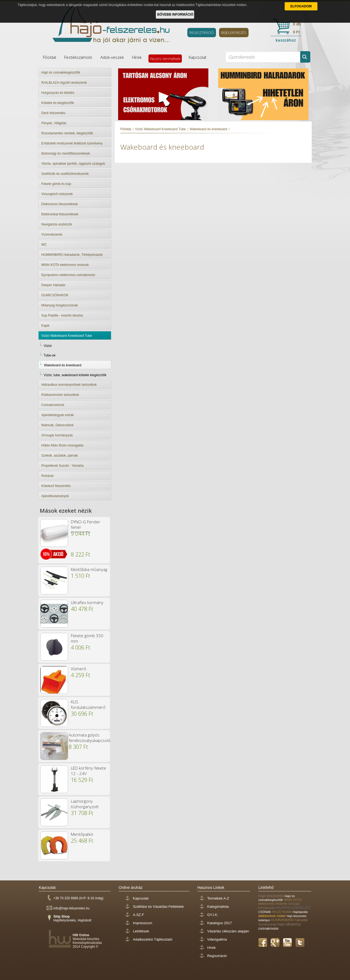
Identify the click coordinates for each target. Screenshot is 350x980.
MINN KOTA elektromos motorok (65, 265)
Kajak (45, 326)
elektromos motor (273, 916)
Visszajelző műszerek (57, 194)
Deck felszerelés (53, 113)
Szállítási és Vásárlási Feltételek (158, 907)
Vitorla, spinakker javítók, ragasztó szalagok (73, 164)
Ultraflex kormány (87, 602)
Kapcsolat (198, 57)
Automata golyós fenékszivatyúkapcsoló (90, 738)
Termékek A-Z (218, 898)
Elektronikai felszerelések (60, 214)
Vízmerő (78, 669)
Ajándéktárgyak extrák (58, 415)
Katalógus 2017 (220, 923)
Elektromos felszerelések (59, 204)
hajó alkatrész (289, 924)
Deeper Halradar (53, 285)
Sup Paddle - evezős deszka (62, 315)
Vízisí (48, 346)
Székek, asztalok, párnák (59, 456)
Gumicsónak (268, 924)
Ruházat (47, 476)
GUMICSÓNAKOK (55, 295)
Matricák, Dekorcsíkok (57, 425)
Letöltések (141, 931)
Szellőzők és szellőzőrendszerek (65, 174)
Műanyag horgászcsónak (59, 305)
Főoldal (49, 57)
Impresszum (143, 923)
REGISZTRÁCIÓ (202, 33)
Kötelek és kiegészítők (58, 103)
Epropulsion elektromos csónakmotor (68, 275)
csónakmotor (269, 928)
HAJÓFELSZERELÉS (293, 908)
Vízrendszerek (52, 234)
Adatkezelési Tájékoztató (153, 939)
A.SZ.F (138, 915)
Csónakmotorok (53, 405)
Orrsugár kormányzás (57, 435)
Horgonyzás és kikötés (58, 93)
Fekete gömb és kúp (56, 184)
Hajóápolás (300, 912)
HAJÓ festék (282, 912)
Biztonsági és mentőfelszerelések (66, 153)
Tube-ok (49, 355)
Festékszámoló (78, 57)
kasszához (286, 40)
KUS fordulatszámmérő (88, 704)
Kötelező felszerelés (56, 486)
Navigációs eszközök (57, 224)
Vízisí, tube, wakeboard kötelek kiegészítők (75, 375)
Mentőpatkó (82, 834)
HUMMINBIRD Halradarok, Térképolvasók (72, 255)
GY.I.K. (213, 915)
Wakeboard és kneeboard (63, 365)
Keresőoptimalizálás (87, 943)
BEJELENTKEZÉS (234, 33)
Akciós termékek (165, 59)
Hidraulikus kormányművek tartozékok (69, 385)
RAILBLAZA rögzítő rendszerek (64, 83)
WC (44, 245)
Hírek (137, 57)
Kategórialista (218, 907)
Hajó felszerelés (272, 896)
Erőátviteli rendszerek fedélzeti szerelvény (72, 143)
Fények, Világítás (54, 123)
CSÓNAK (265, 912)
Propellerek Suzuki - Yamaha (62, 466)
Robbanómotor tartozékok (60, 395)
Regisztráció (217, 956)
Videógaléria (217, 939)
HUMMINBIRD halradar (289, 920)
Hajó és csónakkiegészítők (61, 73)
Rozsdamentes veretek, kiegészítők (67, 133)
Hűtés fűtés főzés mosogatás (62, 445)
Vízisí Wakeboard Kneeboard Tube (67, 336)
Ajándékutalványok (55, 496)
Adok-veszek (112, 57)
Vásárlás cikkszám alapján (228, 931)
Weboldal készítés (86, 939)
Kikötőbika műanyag (89, 569)
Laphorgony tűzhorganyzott (85, 804)
